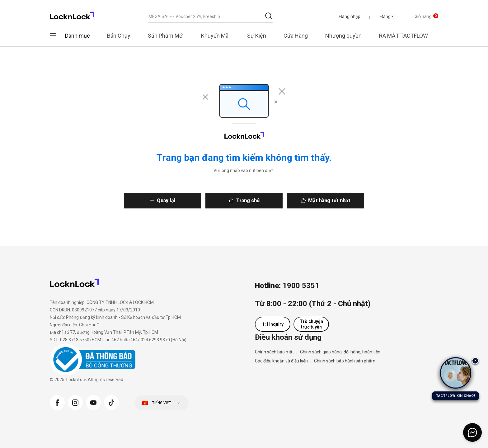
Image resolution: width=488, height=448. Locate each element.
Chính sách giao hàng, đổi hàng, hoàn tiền (340, 352)
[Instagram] (75, 402)
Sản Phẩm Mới (166, 36)
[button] (350, 16)
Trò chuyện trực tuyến (311, 324)
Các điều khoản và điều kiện (281, 361)
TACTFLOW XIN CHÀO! (455, 396)
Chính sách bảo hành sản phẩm (345, 361)
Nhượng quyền (343, 36)
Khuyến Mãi (215, 36)
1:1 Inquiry (273, 324)
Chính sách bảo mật (274, 352)
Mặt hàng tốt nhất (330, 201)
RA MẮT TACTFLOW (404, 36)
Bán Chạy (119, 36)
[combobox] (211, 16)
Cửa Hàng (296, 36)
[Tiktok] (111, 402)
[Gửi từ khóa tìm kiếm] (269, 16)
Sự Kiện (257, 36)
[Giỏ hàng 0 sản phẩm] (422, 16)
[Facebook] (57, 402)
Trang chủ (248, 201)
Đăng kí (387, 16)
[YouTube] (93, 402)
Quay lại (166, 201)
